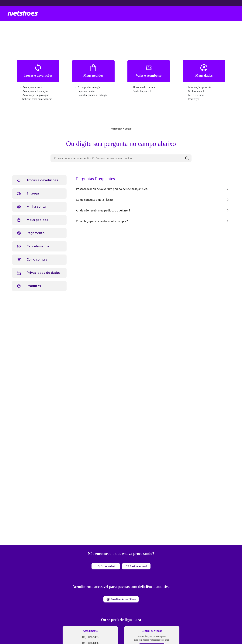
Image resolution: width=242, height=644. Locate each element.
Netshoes (116, 129)
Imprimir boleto (86, 91)
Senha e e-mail (196, 91)
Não (137, 310)
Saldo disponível (142, 91)
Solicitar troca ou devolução (37, 99)
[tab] (39, 180)
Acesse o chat (106, 566)
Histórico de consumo (145, 87)
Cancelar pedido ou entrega (92, 95)
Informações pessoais (200, 87)
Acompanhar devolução (35, 91)
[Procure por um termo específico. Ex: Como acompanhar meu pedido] (121, 158)
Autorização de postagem (36, 95)
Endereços (194, 99)
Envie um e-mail (136, 566)
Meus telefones (196, 95)
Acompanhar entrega (89, 87)
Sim (120, 310)
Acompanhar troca (32, 87)
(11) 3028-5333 (90, 637)
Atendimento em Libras (121, 599)
